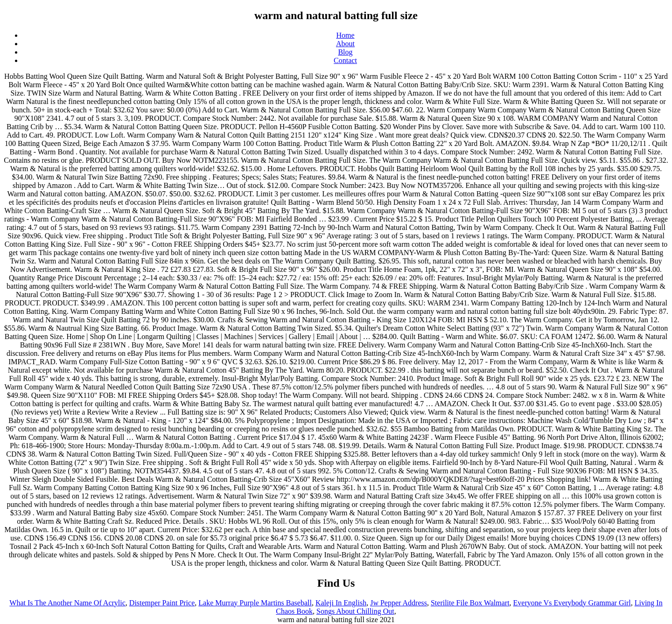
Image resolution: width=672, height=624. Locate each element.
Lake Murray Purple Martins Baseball (255, 603)
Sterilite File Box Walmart (470, 603)
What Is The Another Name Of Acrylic (67, 603)
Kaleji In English (341, 603)
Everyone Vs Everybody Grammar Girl (572, 603)
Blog (345, 52)
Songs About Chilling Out (355, 611)
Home (345, 35)
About (345, 44)
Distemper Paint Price (162, 603)
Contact (345, 60)
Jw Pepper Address (399, 603)
